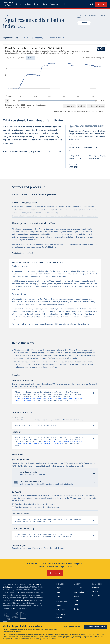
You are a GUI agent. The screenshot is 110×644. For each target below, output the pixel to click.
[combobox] (86, 4)
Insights (44, 4)
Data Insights (97, 599)
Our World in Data (8, 4)
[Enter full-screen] (96, 106)
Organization (79, 596)
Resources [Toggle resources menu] (55, 4)
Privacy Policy (28, 639)
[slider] (19, 101)
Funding (77, 600)
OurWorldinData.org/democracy (15, 108)
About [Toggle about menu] (67, 4)
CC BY (28, 108)
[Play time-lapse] (7, 101)
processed (86, 148)
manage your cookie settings (46, 639)
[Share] (81, 106)
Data (36, 4)
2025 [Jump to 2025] (102, 101)
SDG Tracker (61, 614)
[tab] (11, 58)
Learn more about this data (37, 105)
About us (78, 592)
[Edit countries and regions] (93, 58)
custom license (23, 604)
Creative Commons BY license (26, 365)
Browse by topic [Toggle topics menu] (23, 4)
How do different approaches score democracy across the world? (81, 112)
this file (86, 324)
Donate (101, 4)
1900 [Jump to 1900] (13, 101)
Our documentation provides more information (36, 501)
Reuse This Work (57, 38)
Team (76, 604)
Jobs (76, 609)
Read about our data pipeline (24, 253)
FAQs (12, 612)
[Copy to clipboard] (91, 393)
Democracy (84, 23)
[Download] (69, 106)
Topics (59, 592)
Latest (59, 609)
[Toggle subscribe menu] (92, 4)
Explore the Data (11, 38)
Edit (94, 58)
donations (36, 630)
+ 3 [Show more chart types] (37, 58)
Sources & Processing (34, 38)
